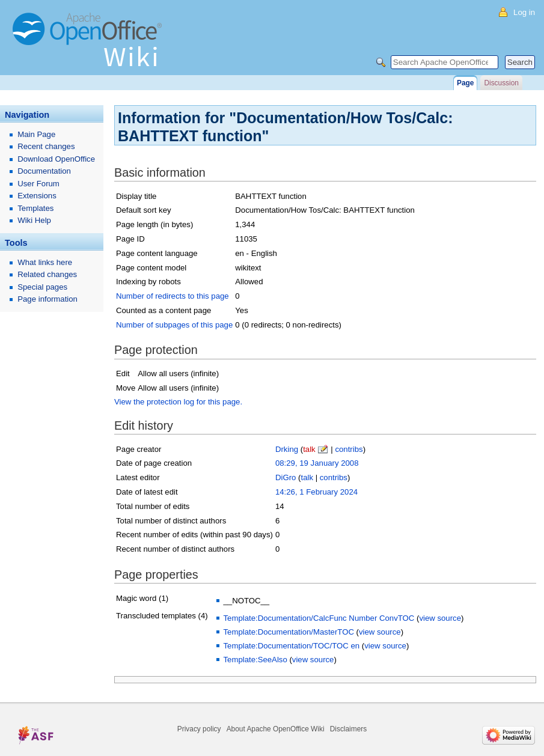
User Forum (38, 184)
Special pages (42, 287)
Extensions (37, 196)
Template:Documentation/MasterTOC (288, 632)
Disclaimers (348, 729)
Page (465, 83)
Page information (47, 299)
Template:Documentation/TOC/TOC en (291, 646)
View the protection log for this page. (178, 402)
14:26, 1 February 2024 (316, 492)
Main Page (36, 134)
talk (309, 449)
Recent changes (46, 146)
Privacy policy (199, 729)
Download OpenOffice (56, 159)
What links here (45, 262)
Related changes (47, 274)
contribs (349, 449)
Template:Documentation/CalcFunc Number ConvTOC (319, 618)
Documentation (44, 171)
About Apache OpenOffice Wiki (276, 729)
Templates (35, 208)
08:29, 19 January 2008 (317, 463)
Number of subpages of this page (174, 325)
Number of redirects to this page (173, 296)
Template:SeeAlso (255, 660)
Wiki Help (34, 220)
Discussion (501, 83)
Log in (524, 12)
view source (440, 618)
